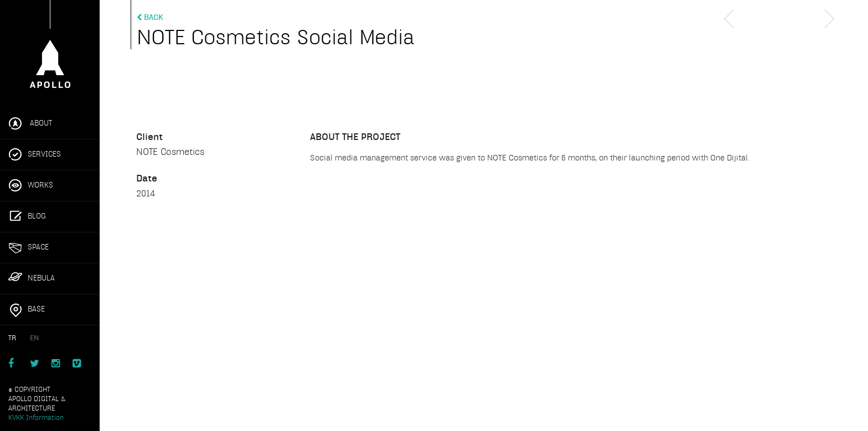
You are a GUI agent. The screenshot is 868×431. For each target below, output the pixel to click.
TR (12, 338)
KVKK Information (36, 418)
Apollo (50, 49)
